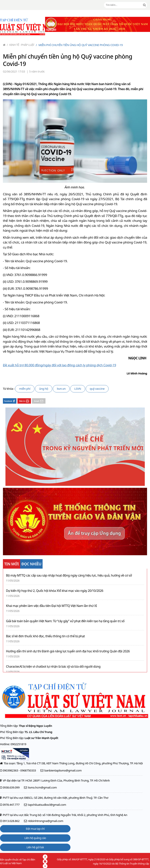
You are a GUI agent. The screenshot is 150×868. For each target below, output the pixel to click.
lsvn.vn (61, 389)
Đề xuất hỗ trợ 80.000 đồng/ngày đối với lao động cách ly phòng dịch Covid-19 (59, 365)
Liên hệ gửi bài (35, 847)
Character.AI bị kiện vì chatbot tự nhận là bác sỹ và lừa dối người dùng (53, 667)
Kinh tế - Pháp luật (21, 45)
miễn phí (25, 389)
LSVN (78, 389)
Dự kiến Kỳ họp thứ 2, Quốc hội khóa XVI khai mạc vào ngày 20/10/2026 (55, 591)
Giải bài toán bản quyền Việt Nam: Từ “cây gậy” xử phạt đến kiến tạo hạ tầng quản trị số (65, 621)
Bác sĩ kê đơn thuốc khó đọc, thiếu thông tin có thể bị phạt (45, 636)
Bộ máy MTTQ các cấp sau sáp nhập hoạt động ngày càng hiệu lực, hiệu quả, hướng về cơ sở (69, 575)
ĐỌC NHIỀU (31, 564)
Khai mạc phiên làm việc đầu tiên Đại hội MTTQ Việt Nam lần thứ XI (51, 606)
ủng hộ (44, 389)
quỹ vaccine (97, 389)
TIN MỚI (12, 564)
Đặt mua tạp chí (35, 829)
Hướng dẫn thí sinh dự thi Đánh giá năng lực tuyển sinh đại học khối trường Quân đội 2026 (68, 651)
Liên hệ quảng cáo (35, 838)
